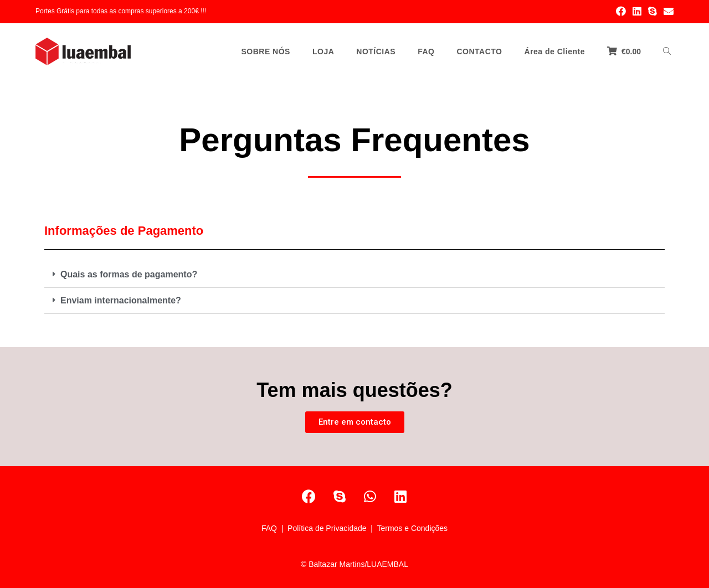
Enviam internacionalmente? (121, 300)
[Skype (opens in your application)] (653, 12)
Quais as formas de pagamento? (129, 274)
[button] (355, 422)
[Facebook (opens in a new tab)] (621, 12)
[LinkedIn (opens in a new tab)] (637, 12)
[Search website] (667, 51)
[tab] (354, 275)
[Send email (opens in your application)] (667, 12)
